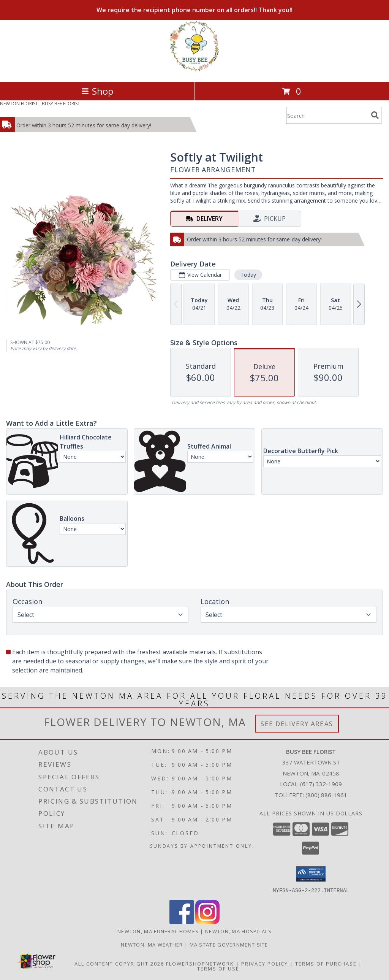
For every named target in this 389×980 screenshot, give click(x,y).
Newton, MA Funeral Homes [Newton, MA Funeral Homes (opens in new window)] (158, 931)
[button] (311, 874)
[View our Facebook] (182, 922)
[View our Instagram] (207, 922)
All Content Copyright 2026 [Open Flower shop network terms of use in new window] (119, 963)
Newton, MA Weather (152, 944)
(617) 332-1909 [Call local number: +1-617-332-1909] (321, 784)
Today (248, 275)
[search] (375, 115)
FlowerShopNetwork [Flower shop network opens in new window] (200, 963)
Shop (97, 91)
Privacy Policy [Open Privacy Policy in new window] (265, 963)
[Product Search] (327, 115)
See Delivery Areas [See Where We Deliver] (297, 724)
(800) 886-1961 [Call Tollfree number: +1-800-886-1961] (326, 795)
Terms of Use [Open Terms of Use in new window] (218, 968)
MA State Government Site (229, 944)
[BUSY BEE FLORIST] (194, 71)
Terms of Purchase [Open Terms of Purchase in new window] (326, 963)
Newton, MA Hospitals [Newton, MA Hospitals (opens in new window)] (238, 931)
